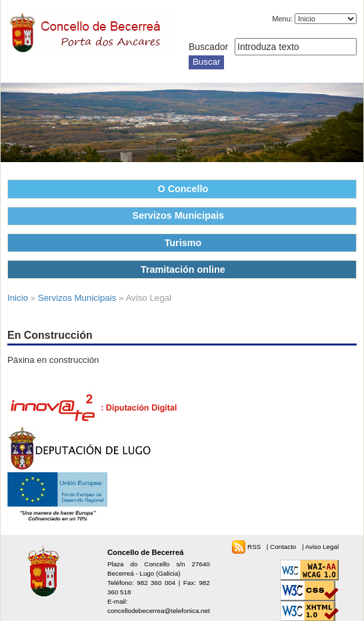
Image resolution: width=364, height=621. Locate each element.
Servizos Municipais (178, 215)
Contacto (284, 547)
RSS (255, 547)
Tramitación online (183, 269)
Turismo (183, 243)
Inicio (18, 298)
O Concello (183, 189)
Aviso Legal (322, 547)
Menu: (282, 19)
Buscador (208, 47)
